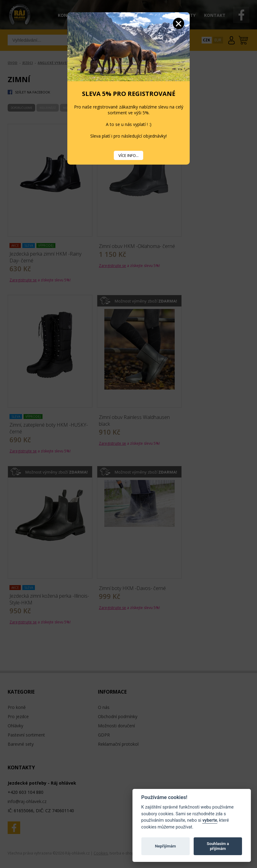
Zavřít (179, 23)
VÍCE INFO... (128, 155)
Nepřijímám (165, 846)
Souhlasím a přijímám (218, 846)
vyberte (210, 820)
